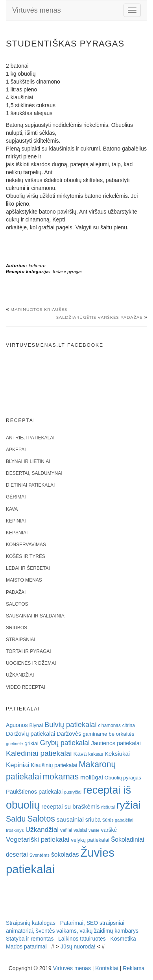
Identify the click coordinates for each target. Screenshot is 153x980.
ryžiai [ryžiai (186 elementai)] (129, 805)
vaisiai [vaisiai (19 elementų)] (80, 830)
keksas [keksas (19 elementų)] (96, 754)
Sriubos (17, 628)
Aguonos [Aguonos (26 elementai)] (17, 725)
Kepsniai (17, 533)
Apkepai (16, 450)
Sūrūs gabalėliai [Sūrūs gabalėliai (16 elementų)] (118, 820)
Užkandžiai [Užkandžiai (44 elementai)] (42, 829)
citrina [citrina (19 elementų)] (129, 725)
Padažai (16, 592)
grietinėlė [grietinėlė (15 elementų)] (14, 744)
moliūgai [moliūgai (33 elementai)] (92, 777)
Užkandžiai (20, 675)
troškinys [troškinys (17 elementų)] (15, 830)
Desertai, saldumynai (34, 473)
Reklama (134, 968)
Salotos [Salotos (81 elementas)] (41, 819)
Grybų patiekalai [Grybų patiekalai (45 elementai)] (65, 743)
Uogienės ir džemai (31, 663)
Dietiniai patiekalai (30, 485)
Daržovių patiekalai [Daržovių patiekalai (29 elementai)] (30, 734)
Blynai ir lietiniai (28, 461)
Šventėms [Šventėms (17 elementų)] (40, 855)
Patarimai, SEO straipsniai (92, 923)
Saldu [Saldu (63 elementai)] (16, 819)
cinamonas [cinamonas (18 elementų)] (110, 725)
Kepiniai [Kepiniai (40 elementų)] (18, 765)
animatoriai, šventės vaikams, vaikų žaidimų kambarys (72, 931)
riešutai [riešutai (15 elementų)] (108, 807)
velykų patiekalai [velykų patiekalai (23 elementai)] (90, 840)
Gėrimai (16, 497)
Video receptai (26, 687)
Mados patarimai (26, 947)
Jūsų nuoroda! (78, 947)
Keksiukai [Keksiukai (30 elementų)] (117, 754)
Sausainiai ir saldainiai (36, 616)
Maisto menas (24, 580)
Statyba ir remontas (30, 939)
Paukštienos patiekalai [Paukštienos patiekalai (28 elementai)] (34, 792)
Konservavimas (26, 545)
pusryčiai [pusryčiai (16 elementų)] (73, 792)
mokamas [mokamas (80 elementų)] (61, 776)
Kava (12, 509)
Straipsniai (21, 640)
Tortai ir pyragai (67, 271)
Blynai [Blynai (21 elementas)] (36, 725)
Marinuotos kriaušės (39, 310)
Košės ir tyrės (26, 556)
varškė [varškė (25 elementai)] (109, 830)
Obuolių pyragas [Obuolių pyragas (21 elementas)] (123, 778)
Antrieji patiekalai (30, 438)
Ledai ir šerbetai (28, 568)
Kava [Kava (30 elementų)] (80, 754)
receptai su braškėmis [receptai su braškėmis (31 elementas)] (70, 806)
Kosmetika (123, 939)
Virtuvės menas (37, 10)
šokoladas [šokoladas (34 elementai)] (65, 854)
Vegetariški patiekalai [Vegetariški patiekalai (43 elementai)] (38, 839)
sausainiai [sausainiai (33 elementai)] (70, 819)
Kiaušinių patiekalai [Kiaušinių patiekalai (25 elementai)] (54, 765)
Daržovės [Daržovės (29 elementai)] (69, 734)
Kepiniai (16, 521)
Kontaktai (107, 968)
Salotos (17, 604)
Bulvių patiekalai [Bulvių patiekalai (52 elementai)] (71, 724)
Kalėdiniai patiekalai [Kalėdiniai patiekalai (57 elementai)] (39, 753)
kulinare (37, 266)
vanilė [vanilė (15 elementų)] (94, 830)
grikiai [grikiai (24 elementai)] (31, 743)
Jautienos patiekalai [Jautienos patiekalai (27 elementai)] (116, 743)
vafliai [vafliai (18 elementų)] (66, 830)
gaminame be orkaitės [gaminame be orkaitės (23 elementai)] (108, 734)
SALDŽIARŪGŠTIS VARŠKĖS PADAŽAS (99, 317)
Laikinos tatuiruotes (82, 939)
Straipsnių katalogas (31, 923)
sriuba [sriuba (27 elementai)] (93, 820)
